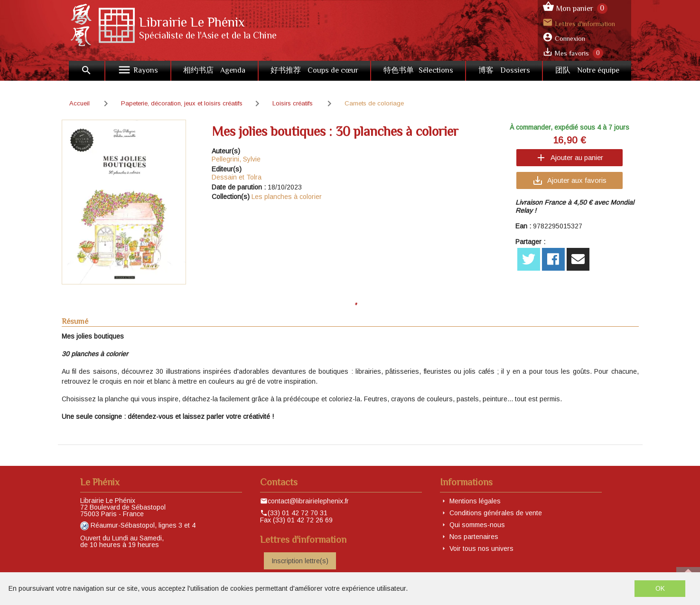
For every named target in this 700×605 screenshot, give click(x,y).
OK (660, 588)
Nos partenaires (474, 537)
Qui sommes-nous (477, 525)
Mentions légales (475, 501)
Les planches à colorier (287, 197)
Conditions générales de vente (496, 513)
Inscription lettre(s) (300, 561)
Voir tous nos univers (481, 548)
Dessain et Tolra (237, 177)
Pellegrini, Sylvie (236, 159)
